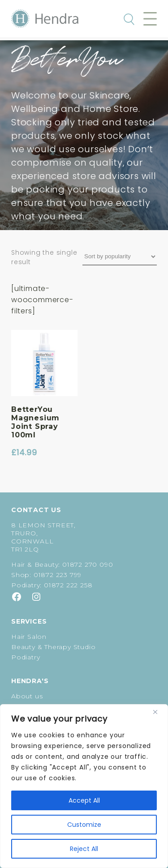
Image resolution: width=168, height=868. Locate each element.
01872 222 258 (68, 585)
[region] (84, 786)
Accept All (84, 800)
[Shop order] (120, 257)
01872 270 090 (88, 564)
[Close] (159, 712)
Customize (84, 825)
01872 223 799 (58, 575)
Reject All (84, 849)
